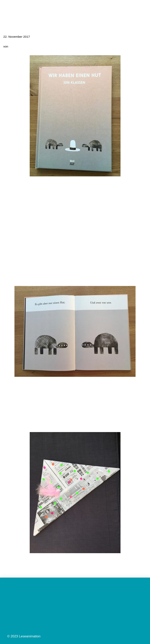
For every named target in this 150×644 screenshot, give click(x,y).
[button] (143, 8)
